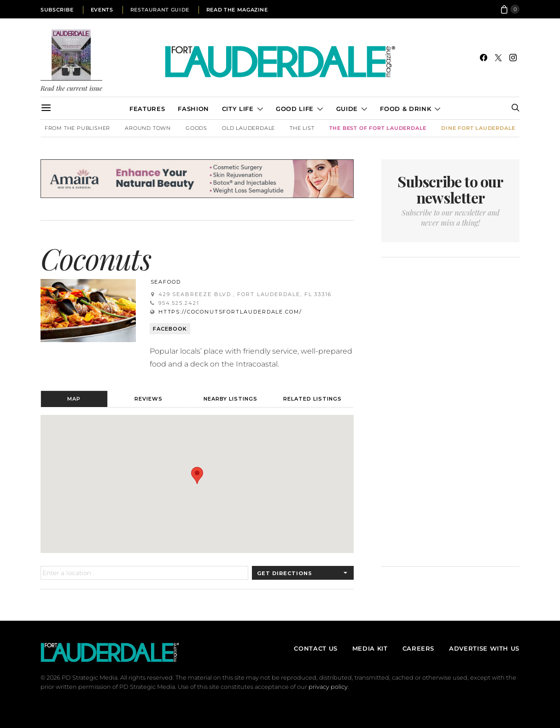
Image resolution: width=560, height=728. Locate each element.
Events (102, 10)
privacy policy (328, 687)
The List (302, 128)
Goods (196, 128)
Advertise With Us (484, 648)
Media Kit (370, 648)
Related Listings (312, 399)
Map (74, 399)
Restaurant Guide (160, 10)
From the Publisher (77, 128)
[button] (197, 475)
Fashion (193, 109)
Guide (347, 109)
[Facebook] (484, 58)
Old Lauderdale (248, 128)
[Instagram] (513, 58)
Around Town (148, 128)
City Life (238, 109)
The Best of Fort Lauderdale (378, 128)
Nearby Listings (230, 399)
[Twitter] (498, 58)
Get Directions (285, 573)
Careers (418, 648)
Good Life (295, 109)
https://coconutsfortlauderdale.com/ (230, 312)
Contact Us (315, 648)
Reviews (149, 399)
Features (147, 109)
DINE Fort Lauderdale (478, 128)
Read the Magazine (237, 10)
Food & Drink (405, 109)
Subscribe (57, 10)
